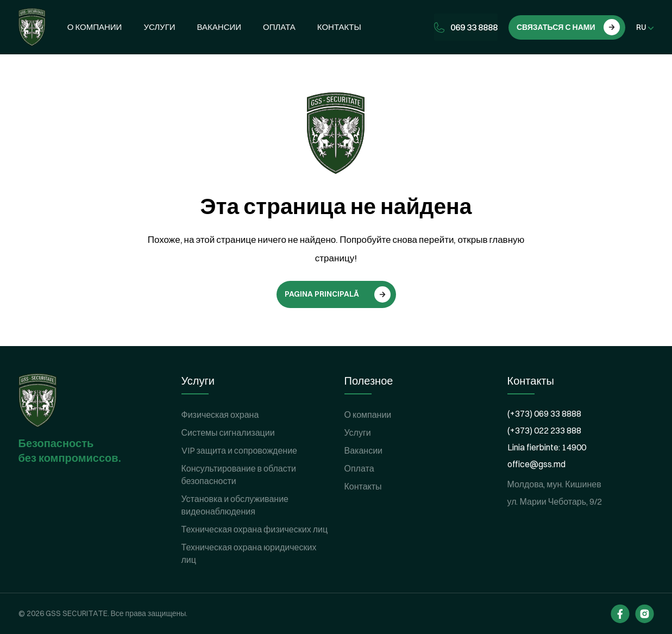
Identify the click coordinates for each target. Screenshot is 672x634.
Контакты (339, 27)
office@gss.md (536, 464)
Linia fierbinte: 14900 (547, 447)
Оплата (279, 27)
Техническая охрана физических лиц (255, 529)
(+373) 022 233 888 (544, 430)
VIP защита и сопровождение (240, 450)
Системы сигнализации (228, 432)
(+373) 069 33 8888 (544, 413)
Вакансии (219, 27)
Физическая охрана (220, 415)
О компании (95, 27)
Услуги (159, 27)
